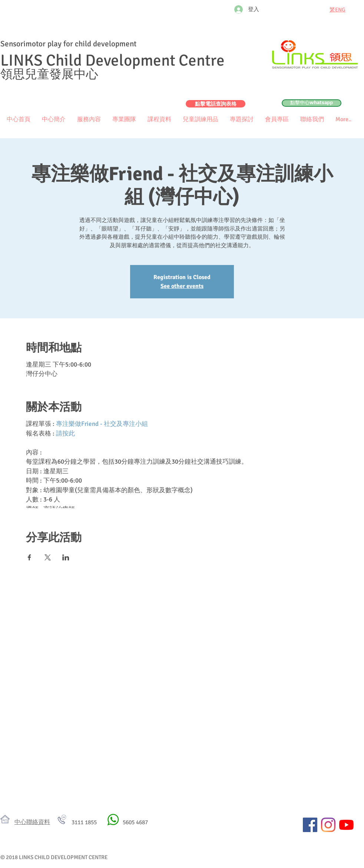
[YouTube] (346, 825)
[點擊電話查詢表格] (216, 104)
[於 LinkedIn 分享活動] (66, 557)
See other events (182, 286)
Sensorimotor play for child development (68, 44)
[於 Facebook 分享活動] (29, 557)
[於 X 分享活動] (48, 557)
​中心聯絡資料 (32, 822)
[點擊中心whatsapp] (312, 103)
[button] (277, 120)
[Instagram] (328, 825)
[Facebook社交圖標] (310, 825)
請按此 (65, 433)
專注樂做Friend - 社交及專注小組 (102, 424)
